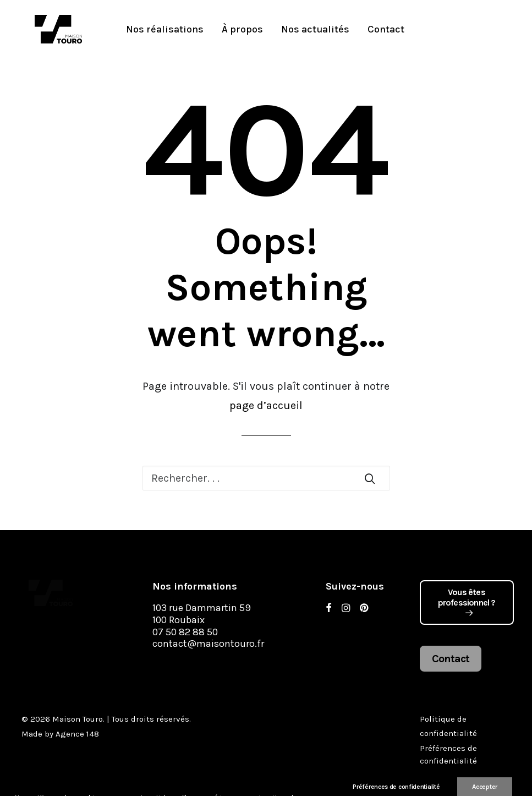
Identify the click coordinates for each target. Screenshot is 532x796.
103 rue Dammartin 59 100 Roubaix (202, 614)
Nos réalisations (139, 31)
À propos (217, 31)
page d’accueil (266, 405)
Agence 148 (77, 734)
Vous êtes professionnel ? (467, 602)
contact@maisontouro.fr (208, 644)
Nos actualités (290, 31)
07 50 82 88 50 (185, 632)
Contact (361, 31)
